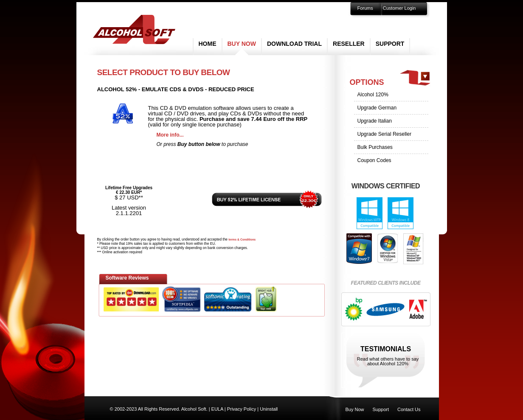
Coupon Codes (374, 160)
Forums (365, 8)
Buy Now (242, 44)
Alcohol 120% (373, 95)
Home (208, 44)
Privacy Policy (242, 409)
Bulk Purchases (375, 147)
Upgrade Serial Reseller (384, 134)
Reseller (349, 44)
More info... (170, 135)
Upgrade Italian (375, 121)
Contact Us (409, 409)
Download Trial (294, 44)
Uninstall (269, 409)
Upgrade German (377, 108)
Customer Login (399, 8)
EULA (217, 409)
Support (390, 44)
